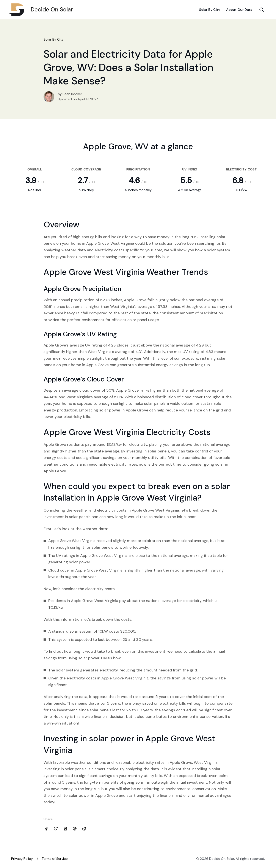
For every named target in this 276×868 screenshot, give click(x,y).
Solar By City (210, 10)
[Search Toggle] (262, 10)
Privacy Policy (22, 859)
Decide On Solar (42, 10)
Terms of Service (55, 859)
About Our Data (239, 10)
